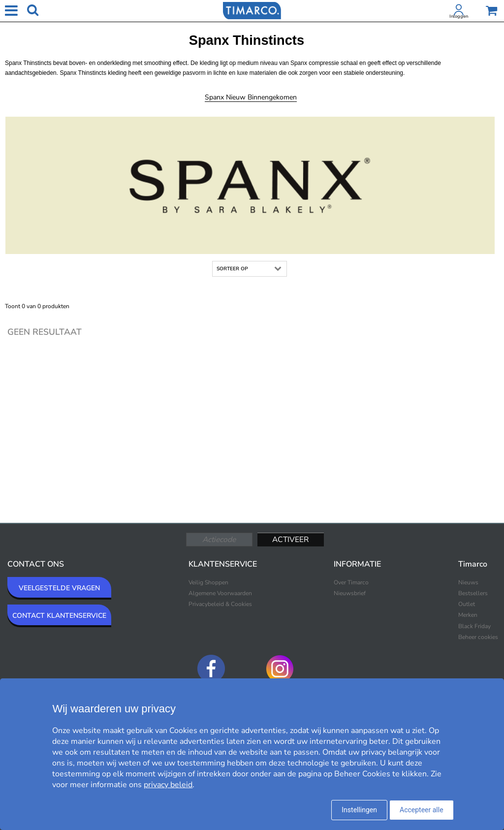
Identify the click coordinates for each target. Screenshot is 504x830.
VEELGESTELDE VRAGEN (59, 588)
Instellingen (359, 810)
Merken (468, 615)
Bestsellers (473, 593)
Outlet (467, 604)
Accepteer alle (422, 810)
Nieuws (468, 582)
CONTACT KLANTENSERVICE (59, 616)
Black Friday (474, 626)
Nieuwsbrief (350, 593)
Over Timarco (351, 582)
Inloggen (459, 16)
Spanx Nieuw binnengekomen (251, 97)
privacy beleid (168, 785)
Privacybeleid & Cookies (220, 604)
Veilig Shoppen (208, 582)
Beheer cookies (478, 637)
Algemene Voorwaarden (220, 593)
